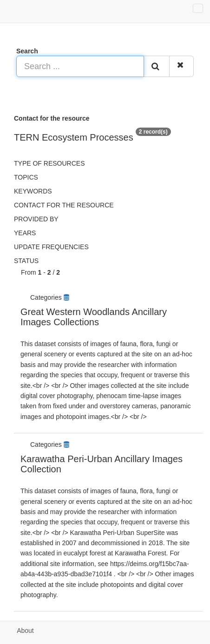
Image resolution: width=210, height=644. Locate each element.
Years (25, 233)
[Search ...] (80, 66)
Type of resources (49, 163)
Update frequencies (51, 247)
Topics (26, 177)
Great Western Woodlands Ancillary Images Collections (94, 317)
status (26, 261)
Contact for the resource (64, 205)
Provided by (36, 219)
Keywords (33, 191)
